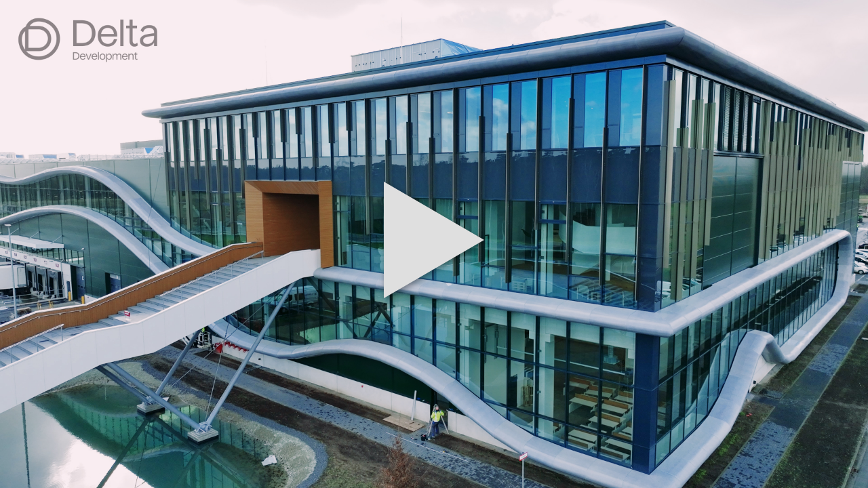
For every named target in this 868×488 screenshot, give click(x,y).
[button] (434, 244)
